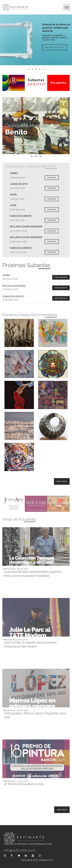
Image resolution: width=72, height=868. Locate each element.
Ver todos (62, 481)
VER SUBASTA (52, 178)
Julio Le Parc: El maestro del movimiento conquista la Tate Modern (30, 654)
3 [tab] (36, 69)
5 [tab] (43, 69)
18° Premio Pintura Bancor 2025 (24, 794)
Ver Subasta (61, 277)
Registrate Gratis (49, 47)
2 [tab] (33, 69)
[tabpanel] (36, 40)
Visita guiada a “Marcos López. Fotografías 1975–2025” (35, 725)
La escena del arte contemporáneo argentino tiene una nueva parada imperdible (33, 584)
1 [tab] (29, 69)
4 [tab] (40, 69)
